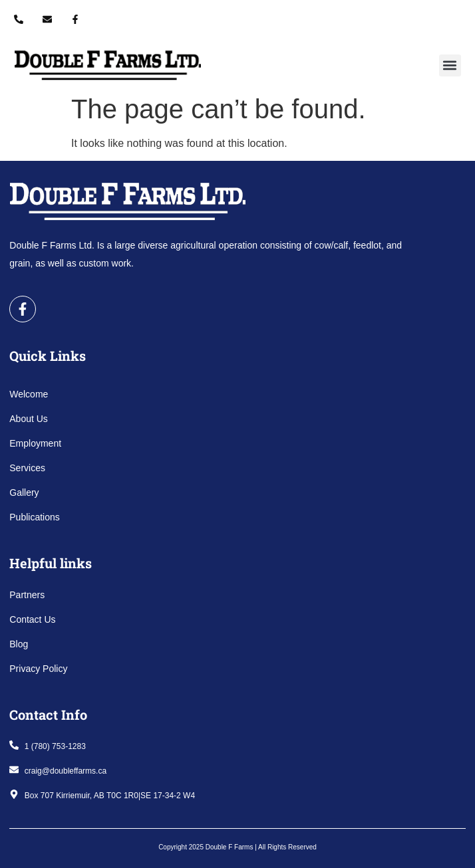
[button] (450, 65)
